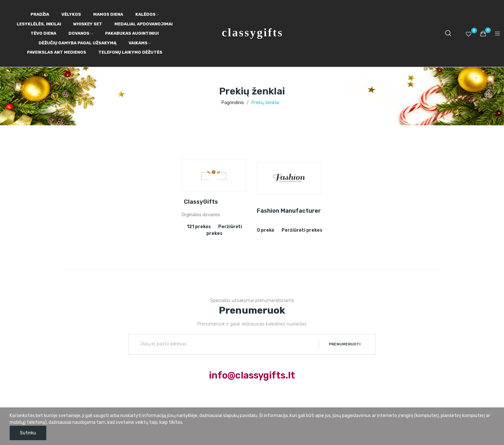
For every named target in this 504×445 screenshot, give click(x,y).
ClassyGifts (201, 202)
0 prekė (265, 230)
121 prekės (199, 227)
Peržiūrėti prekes (302, 230)
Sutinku (28, 433)
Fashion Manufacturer (289, 211)
